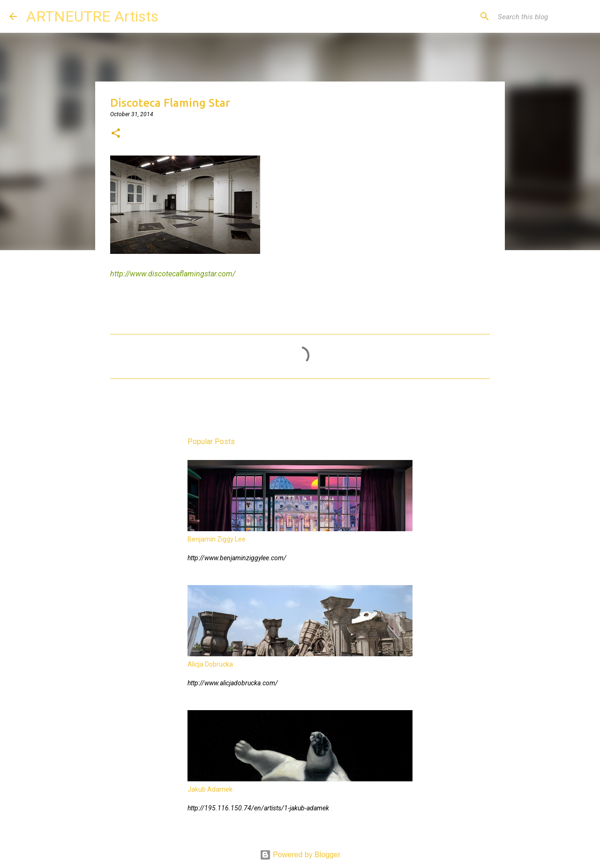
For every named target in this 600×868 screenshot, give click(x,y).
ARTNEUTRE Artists (92, 16)
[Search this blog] (543, 16)
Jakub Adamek (210, 789)
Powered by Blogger (300, 855)
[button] (116, 134)
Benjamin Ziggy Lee (217, 539)
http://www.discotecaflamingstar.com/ (173, 274)
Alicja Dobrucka (210, 664)
